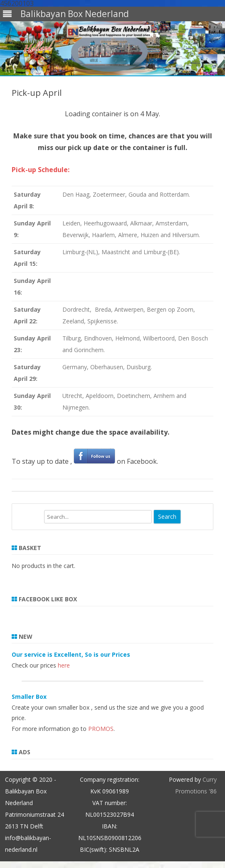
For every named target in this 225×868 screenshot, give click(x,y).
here (64, 665)
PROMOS (101, 729)
